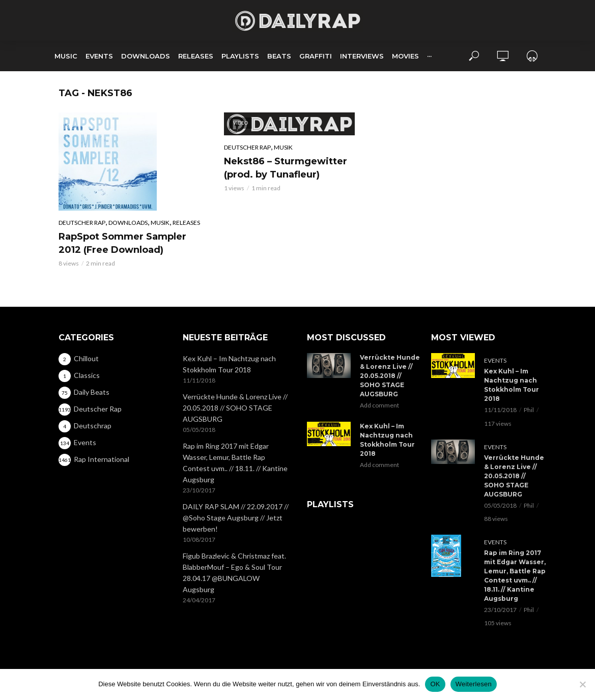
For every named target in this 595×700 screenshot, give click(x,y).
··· (429, 56)
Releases (196, 56)
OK (435, 684)
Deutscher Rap (82, 223)
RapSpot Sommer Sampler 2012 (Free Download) (122, 243)
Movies (405, 56)
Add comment (379, 405)
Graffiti (316, 56)
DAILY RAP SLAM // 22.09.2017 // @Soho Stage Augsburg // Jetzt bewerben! (236, 518)
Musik (160, 223)
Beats (279, 56)
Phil (529, 410)
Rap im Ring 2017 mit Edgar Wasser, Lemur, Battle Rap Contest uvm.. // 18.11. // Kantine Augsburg (235, 463)
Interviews (362, 56)
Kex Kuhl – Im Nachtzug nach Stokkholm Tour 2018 (229, 364)
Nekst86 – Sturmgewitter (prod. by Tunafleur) (286, 168)
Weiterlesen (474, 684)
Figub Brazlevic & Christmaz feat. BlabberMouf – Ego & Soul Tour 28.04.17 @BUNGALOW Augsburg (234, 573)
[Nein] (582, 684)
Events (99, 56)
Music (66, 56)
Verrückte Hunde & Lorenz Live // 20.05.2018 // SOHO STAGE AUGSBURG (235, 408)
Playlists (240, 56)
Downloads (146, 56)
